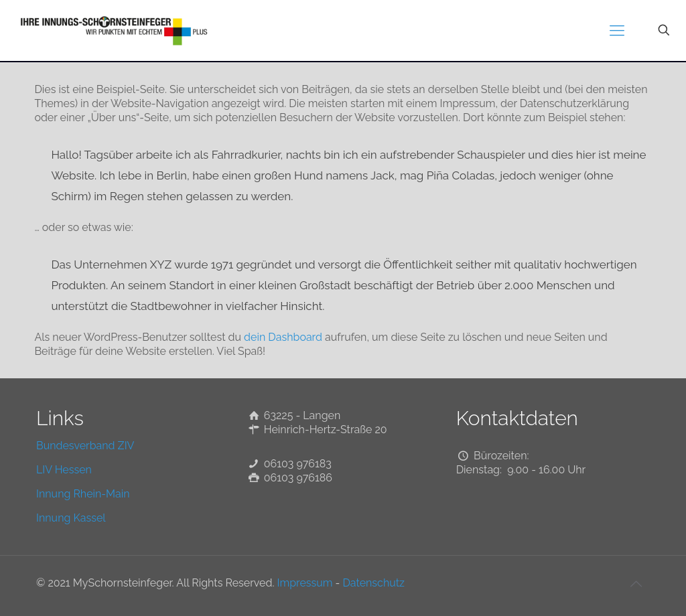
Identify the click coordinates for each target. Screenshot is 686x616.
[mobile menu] (617, 30)
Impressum (305, 583)
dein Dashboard (283, 337)
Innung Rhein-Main (83, 494)
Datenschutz (373, 583)
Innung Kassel (71, 518)
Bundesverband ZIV (85, 446)
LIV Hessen (64, 470)
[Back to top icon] (636, 584)
